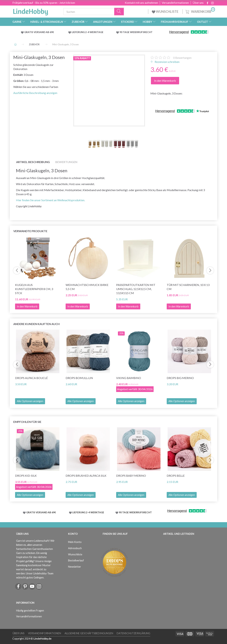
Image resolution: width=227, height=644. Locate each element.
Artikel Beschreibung (33, 162)
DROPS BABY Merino (131, 476)
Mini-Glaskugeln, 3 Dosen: (166, 93)
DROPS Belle (176, 476)
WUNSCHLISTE (165, 12)
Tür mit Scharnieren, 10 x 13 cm (188, 287)
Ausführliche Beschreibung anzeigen (35, 93)
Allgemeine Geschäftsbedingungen (89, 633)
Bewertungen (182, 58)
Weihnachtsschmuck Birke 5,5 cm (87, 287)
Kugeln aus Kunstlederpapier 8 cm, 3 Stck (34, 289)
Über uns (198, 3)
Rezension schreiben (167, 62)
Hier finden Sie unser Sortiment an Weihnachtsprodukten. (50, 200)
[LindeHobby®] (31, 11)
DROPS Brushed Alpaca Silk (86, 476)
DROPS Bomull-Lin (79, 378)
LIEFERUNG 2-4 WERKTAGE (88, 32)
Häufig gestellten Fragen (30, 611)
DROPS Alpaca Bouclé (31, 378)
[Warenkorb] (200, 11)
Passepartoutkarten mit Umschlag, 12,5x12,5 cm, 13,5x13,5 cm (136, 289)
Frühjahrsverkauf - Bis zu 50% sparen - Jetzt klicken (44, 3)
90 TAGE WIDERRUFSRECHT (136, 32)
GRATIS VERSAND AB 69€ (39, 32)
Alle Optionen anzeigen (30, 401)
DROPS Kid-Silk (26, 476)
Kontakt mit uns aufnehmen (141, 3)
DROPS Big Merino (180, 378)
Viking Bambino (129, 378)
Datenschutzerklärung (133, 633)
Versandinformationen (175, 3)
